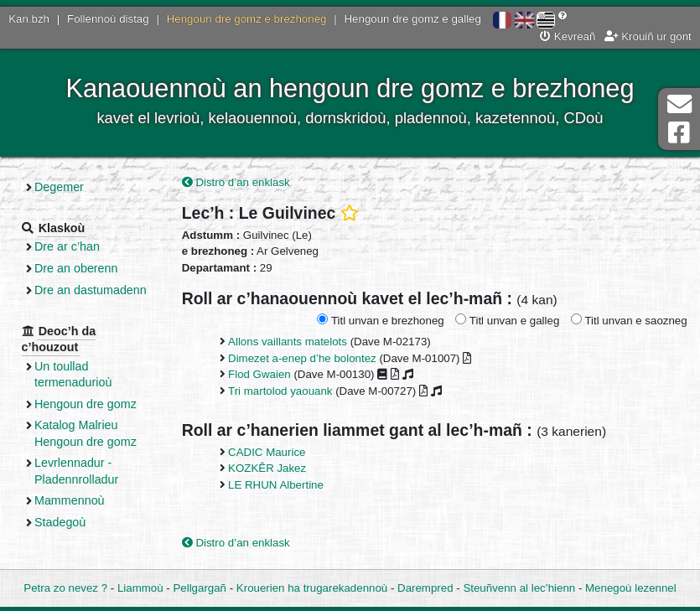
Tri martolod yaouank (280, 391)
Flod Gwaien (259, 374)
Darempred (425, 588)
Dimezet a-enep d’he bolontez (302, 358)
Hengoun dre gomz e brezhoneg (247, 19)
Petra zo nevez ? (65, 588)
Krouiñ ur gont (648, 36)
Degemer (59, 187)
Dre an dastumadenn (91, 290)
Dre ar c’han (67, 246)
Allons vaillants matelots (288, 342)
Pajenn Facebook (679, 133)
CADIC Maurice (267, 452)
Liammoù (140, 588)
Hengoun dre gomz (86, 404)
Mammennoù (70, 500)
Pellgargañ (200, 588)
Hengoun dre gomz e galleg (413, 19)
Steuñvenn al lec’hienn (519, 588)
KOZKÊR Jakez (267, 468)
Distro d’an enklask (236, 182)
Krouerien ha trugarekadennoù (312, 588)
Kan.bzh (29, 19)
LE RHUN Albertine (276, 485)
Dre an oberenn (76, 268)
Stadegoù (60, 522)
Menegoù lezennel (631, 588)
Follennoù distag (108, 19)
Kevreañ (568, 36)
